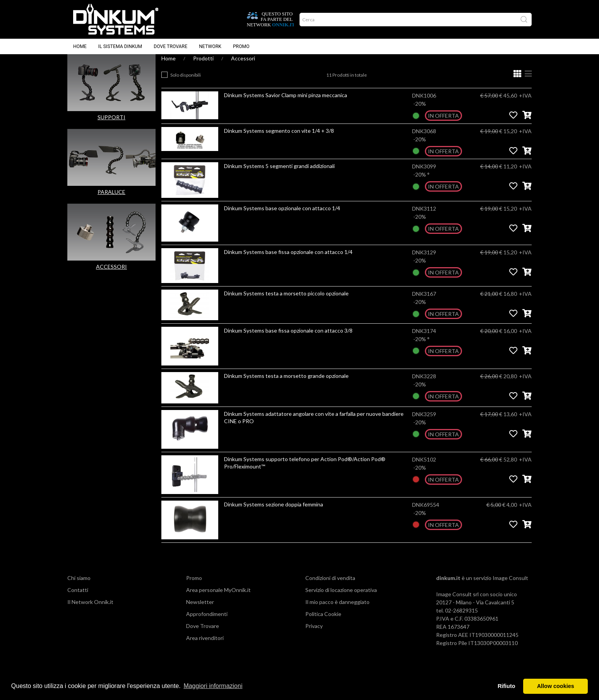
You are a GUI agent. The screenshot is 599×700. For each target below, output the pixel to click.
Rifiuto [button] (507, 686)
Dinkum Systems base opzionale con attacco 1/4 (282, 216)
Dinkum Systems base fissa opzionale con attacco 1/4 (288, 260)
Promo (241, 46)
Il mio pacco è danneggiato (337, 610)
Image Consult (510, 586)
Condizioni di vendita (330, 586)
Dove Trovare (203, 634)
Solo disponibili (186, 83)
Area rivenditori (205, 646)
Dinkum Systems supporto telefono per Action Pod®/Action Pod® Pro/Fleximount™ (305, 471)
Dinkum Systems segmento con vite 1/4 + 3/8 (279, 138)
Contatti (78, 598)
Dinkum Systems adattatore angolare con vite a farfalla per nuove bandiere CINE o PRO (314, 425)
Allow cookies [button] (556, 686)
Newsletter (200, 610)
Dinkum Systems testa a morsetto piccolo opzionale (286, 301)
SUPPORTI (111, 125)
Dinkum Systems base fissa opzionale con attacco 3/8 (288, 338)
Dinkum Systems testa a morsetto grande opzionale (286, 383)
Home (80, 46)
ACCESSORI (111, 274)
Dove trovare (170, 46)
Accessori (243, 66)
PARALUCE (111, 200)
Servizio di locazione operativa (341, 598)
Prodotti (203, 66)
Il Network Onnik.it (90, 610)
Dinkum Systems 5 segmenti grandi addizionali (279, 174)
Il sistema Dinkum (120, 46)
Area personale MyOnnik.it (218, 598)
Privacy (314, 634)
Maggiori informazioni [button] (213, 686)
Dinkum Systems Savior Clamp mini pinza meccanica (286, 103)
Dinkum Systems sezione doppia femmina (274, 512)
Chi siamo (79, 586)
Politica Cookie (323, 622)
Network (210, 46)
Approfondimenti (207, 622)
